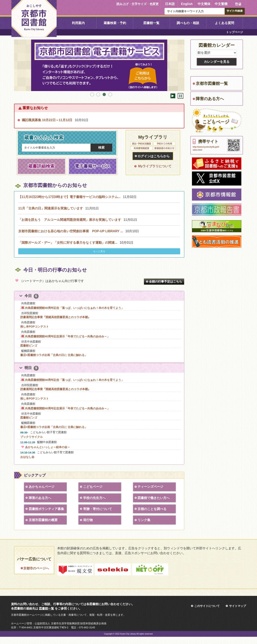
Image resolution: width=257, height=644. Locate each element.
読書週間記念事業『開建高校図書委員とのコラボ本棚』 (55, 317)
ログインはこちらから (154, 156)
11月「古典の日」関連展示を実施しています (51, 208)
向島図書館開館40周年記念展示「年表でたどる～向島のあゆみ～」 (65, 336)
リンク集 (144, 520)
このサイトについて (207, 613)
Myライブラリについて (155, 166)
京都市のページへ (36, 568)
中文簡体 (204, 4)
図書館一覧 (151, 23)
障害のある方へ (40, 498)
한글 (238, 4)
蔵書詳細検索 (41, 166)
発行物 (88, 520)
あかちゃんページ (41, 487)
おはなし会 (27, 457)
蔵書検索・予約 (115, 23)
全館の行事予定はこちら (166, 281)
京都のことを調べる (152, 509)
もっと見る (99, 251)
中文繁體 (221, 4)
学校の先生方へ (94, 498)
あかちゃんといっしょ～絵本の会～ (45, 447)
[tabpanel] (99, 65)
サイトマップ (238, 613)
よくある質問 (224, 23)
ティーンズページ (150, 487)
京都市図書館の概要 (43, 520)
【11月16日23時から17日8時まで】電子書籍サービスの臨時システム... (69, 197)
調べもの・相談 (188, 23)
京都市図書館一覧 (212, 83)
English (187, 4)
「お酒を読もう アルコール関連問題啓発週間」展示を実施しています (70, 220)
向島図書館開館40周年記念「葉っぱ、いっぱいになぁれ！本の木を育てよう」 (72, 308)
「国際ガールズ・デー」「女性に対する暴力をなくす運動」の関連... (68, 243)
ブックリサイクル (32, 437)
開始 (173, 96)
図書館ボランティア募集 (46, 509)
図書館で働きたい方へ (153, 498)
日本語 (170, 4)
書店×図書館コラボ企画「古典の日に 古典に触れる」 (54, 355)
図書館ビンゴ (29, 346)
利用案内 (78, 23)
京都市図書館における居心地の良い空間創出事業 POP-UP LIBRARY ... (71, 231)
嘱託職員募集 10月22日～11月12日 (47, 120)
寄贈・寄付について (97, 509)
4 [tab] (110, 94)
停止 (181, 96)
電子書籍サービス (93, 166)
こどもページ (93, 487)
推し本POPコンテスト (35, 327)
